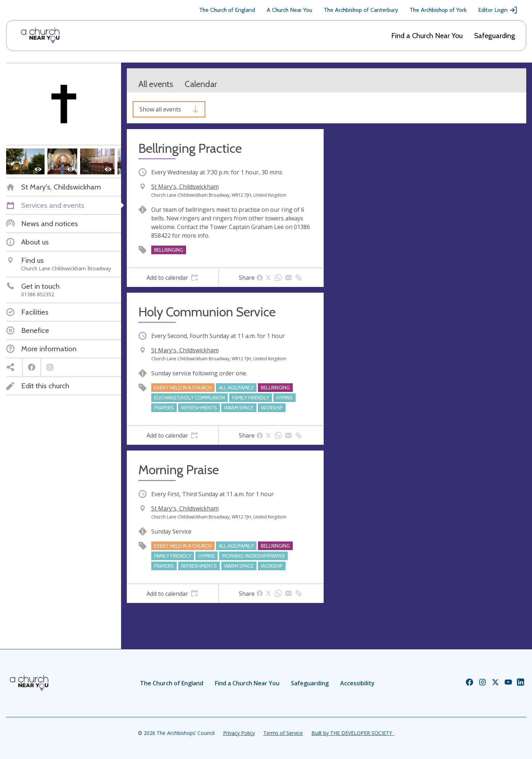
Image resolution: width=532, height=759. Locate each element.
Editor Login (498, 10)
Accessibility (357, 683)
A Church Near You (289, 10)
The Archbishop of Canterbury (361, 10)
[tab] (173, 278)
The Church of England (227, 10)
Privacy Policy (239, 733)
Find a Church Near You (427, 36)
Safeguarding (495, 36)
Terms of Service (283, 733)
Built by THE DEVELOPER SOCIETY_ (353, 733)
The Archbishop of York (438, 10)
